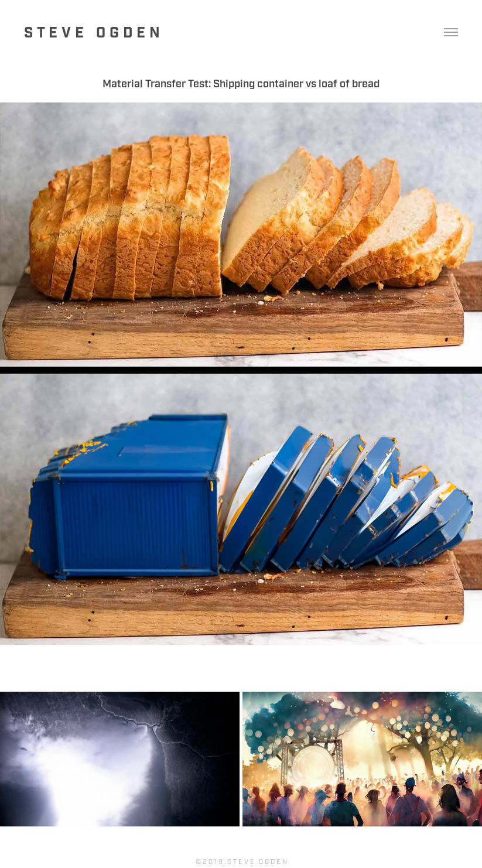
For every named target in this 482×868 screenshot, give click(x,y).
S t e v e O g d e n (92, 33)
